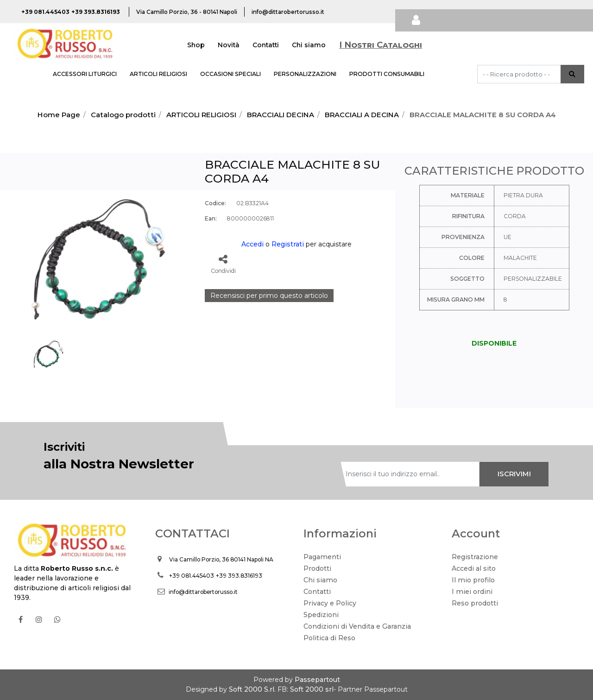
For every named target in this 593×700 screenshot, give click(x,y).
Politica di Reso (329, 638)
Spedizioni (321, 615)
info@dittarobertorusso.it (203, 592)
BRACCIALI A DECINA (362, 115)
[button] (572, 74)
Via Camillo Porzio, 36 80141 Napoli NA (221, 559)
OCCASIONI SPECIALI (230, 74)
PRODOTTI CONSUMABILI (387, 74)
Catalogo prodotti (123, 115)
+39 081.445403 (192, 576)
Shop (196, 45)
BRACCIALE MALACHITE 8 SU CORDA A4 (483, 115)
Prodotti (317, 568)
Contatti (266, 45)
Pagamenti (322, 557)
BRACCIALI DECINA (281, 115)
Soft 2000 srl (312, 689)
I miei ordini (472, 592)
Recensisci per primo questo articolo (269, 296)
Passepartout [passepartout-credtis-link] (317, 680)
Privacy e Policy (330, 603)
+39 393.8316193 (239, 576)
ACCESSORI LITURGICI (85, 74)
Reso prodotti (475, 603)
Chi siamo (309, 45)
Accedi (252, 244)
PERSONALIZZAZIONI (305, 74)
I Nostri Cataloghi (381, 45)
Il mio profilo (473, 580)
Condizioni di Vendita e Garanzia (357, 626)
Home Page (59, 115)
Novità (229, 45)
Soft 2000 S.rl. (252, 689)
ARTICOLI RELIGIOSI (158, 74)
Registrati (288, 244)
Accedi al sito (474, 568)
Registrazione (475, 557)
